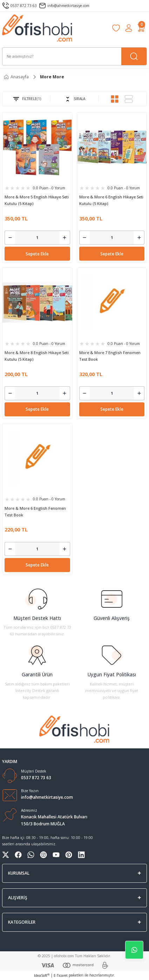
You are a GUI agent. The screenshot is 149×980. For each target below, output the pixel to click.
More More (52, 77)
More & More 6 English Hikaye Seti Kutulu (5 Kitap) (111, 200)
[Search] (74, 56)
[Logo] (37, 28)
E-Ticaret (61, 975)
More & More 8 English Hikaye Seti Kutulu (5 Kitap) (37, 356)
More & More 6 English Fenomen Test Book (35, 512)
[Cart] (141, 28)
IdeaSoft (42, 975)
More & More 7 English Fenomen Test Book (110, 356)
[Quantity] (37, 238)
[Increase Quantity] (65, 238)
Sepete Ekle (37, 254)
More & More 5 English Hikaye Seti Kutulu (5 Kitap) (37, 200)
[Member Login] (129, 28)
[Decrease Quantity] (10, 238)
